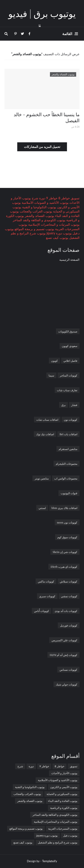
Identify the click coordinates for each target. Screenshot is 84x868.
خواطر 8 (64, 198)
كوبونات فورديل (69, 625)
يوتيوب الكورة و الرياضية (64, 808)
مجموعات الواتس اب (66, 478)
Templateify (50, 861)
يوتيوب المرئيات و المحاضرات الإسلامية (53, 224)
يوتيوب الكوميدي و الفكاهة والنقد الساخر (39, 220)
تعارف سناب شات (67, 390)
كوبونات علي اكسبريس (64, 640)
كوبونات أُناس (42, 611)
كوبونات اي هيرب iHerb (64, 567)
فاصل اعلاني (70, 361)
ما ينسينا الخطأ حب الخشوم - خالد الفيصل (47, 117)
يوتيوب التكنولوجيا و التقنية (39, 207)
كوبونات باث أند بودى (66, 611)
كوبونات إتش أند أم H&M (64, 655)
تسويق (75, 198)
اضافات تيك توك (45, 434)
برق (64, 405)
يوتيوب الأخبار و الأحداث (64, 773)
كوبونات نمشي (69, 596)
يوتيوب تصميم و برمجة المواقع (34, 229)
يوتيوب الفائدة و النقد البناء (63, 801)
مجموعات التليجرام (67, 464)
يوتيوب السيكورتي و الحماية (62, 794)
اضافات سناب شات (47, 420)
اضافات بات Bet (68, 434)
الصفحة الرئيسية (69, 260)
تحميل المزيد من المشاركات (42, 147)
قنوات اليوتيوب (69, 493)
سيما (51, 375)
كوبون (54, 361)
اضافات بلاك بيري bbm (64, 508)
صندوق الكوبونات (68, 331)
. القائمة (69, 34)
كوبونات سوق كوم (67, 537)
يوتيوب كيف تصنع (57, 238)
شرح (35, 198)
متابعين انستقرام (68, 449)
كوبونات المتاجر (69, 375)
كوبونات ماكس (46, 581)
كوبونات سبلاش (69, 581)
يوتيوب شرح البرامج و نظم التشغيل (58, 842)
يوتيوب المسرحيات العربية (63, 829)
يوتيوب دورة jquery (59, 233)
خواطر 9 (51, 198)
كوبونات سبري (47, 596)
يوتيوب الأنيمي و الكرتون (64, 787)
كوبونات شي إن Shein (65, 552)
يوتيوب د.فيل (70, 835)
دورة (42, 198)
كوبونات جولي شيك (67, 684)
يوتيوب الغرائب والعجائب (36, 211)
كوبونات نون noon (67, 522)
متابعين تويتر (42, 478)
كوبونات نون (71, 420)
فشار (74, 405)
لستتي (42, 508)
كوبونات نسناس (68, 670)
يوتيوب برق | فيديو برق (42, 20)
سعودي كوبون (70, 346)
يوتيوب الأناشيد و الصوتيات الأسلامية (45, 203)
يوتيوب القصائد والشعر (39, 216)
